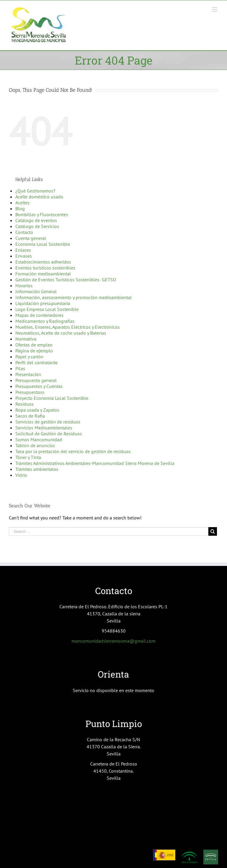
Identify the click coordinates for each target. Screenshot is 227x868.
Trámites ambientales (37, 469)
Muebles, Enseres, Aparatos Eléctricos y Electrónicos (68, 327)
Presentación (28, 374)
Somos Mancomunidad (39, 439)
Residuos (25, 404)
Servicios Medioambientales (44, 428)
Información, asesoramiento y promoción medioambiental (74, 297)
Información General (36, 291)
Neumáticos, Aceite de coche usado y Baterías (61, 333)
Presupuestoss (30, 392)
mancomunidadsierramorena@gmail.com (113, 641)
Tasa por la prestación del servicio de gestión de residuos (73, 451)
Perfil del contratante (37, 362)
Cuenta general (31, 238)
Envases (24, 256)
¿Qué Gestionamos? (35, 191)
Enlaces (23, 250)
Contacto (24, 232)
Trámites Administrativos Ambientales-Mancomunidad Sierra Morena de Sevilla (95, 463)
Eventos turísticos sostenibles (45, 268)
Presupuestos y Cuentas (39, 386)
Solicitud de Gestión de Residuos (49, 434)
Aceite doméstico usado (39, 197)
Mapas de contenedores (39, 315)
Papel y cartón (29, 357)
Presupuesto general (36, 380)
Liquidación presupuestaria (43, 303)
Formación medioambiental (43, 274)
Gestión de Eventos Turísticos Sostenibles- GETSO (66, 280)
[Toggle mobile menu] (215, 9)
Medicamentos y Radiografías (45, 321)
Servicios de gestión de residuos (48, 422)
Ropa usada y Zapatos (37, 410)
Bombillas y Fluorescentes (42, 214)
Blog (20, 208)
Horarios (24, 285)
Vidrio (21, 475)
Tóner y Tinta (28, 457)
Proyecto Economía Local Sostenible (52, 398)
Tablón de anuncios (35, 445)
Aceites (22, 203)
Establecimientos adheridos (43, 262)
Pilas (20, 368)
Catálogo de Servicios (37, 226)
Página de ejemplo (34, 351)
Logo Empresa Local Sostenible (47, 309)
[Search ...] (109, 531)
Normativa (26, 339)
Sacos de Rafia (30, 416)
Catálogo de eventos (36, 220)
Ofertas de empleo (34, 345)
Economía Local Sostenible (43, 244)
